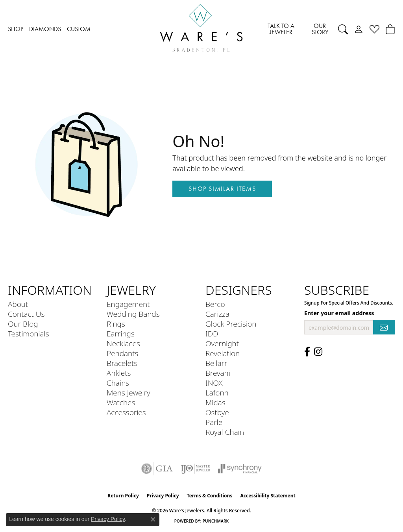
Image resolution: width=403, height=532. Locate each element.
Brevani (218, 373)
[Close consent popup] (153, 519)
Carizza (217, 314)
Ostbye (217, 412)
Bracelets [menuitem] (122, 363)
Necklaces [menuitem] (123, 343)
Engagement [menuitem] (128, 304)
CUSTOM (79, 29)
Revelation (223, 353)
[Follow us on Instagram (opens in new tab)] (318, 352)
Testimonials (29, 333)
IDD (212, 333)
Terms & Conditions (210, 496)
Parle (214, 422)
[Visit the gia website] (157, 469)
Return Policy (123, 496)
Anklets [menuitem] (119, 373)
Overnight (222, 343)
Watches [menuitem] (121, 402)
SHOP (16, 29)
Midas (215, 402)
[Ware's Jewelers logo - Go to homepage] (201, 29)
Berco (215, 304)
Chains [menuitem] (118, 383)
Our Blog (23, 324)
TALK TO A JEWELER (281, 29)
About (18, 304)
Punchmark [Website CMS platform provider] (216, 521)
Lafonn (217, 393)
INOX (214, 383)
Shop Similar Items (222, 189)
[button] (343, 29)
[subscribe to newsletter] (384, 328)
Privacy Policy (163, 496)
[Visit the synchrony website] (240, 469)
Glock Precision (231, 324)
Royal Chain (225, 432)
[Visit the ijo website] (195, 469)
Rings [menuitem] (116, 324)
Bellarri (217, 363)
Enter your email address (339, 313)
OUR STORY (320, 29)
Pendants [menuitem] (122, 353)
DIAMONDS (45, 29)
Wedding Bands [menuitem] (133, 314)
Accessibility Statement (268, 496)
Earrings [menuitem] (121, 333)
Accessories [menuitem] (126, 412)
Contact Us (26, 314)
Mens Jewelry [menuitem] (128, 393)
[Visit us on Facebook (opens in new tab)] (307, 352)
